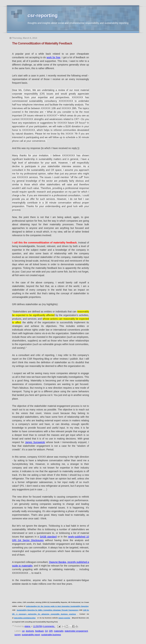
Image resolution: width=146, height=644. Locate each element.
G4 (46, 631)
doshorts (30, 631)
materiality (59, 631)
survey (17, 635)
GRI (51, 631)
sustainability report (31, 635)
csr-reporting (43, 15)
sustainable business (51, 635)
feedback (39, 631)
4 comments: (49, 626)
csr (23, 631)
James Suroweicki (35, 442)
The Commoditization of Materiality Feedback (42, 43)
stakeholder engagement (76, 631)
